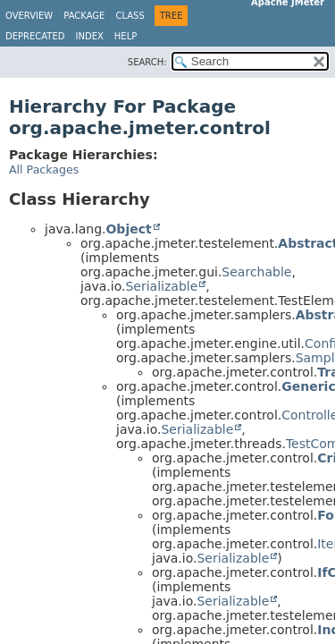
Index (90, 36)
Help (126, 36)
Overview (29, 16)
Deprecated (35, 36)
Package (84, 16)
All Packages (44, 169)
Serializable (161, 286)
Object (128, 229)
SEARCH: (147, 62)
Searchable (256, 272)
